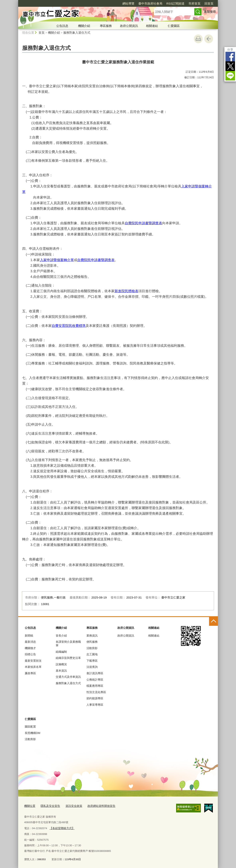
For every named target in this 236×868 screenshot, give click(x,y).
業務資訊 (92, 636)
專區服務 (106, 26)
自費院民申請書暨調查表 (143, 223)
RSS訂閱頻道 (175, 3)
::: (16, 2)
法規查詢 (92, 667)
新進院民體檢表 (126, 291)
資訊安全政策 (71, 806)
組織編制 (61, 652)
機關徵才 (30, 648)
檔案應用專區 (95, 686)
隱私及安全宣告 (49, 806)
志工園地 (92, 654)
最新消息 (30, 642)
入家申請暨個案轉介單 (57, 260)
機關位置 (29, 806)
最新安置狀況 (33, 661)
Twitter (230, 66)
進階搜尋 (210, 12)
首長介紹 (61, 636)
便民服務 (92, 642)
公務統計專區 (95, 680)
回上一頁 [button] (209, 39)
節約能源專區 (95, 698)
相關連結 (152, 26)
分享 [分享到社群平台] (230, 49)
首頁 (42, 33)
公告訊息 (62, 26)
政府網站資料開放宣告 (97, 806)
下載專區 (92, 661)
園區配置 (30, 727)
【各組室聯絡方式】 (61, 827)
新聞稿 (29, 636)
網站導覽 (128, 3)
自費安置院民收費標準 (69, 326)
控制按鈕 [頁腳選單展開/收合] (213, 621)
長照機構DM (33, 733)
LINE (230, 76)
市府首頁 (194, 3)
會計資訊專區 (95, 673)
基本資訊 (61, 671)
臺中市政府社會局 (150, 3)
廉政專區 (30, 673)
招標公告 (30, 654)
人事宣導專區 (95, 705)
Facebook (230, 57)
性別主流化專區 (96, 692)
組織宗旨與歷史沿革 (68, 658)
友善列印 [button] (198, 39)
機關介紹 (84, 26)
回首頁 (209, 3)
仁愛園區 (174, 26)
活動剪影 (92, 648)
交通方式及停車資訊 (68, 677)
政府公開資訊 (129, 26)
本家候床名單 (33, 667)
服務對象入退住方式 (77, 33)
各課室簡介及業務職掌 (68, 644)
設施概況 (61, 664)
